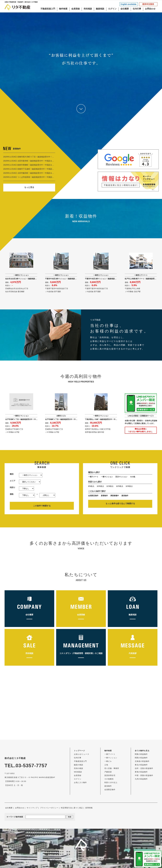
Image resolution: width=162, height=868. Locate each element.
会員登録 (76, 9)
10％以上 (100, 486)
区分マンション (121, 477)
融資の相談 (79, 765)
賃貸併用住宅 (110, 775)
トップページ (79, 751)
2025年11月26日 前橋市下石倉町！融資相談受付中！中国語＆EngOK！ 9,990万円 (37, 169)
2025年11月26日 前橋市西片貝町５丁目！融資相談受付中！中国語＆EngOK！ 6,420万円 (40, 157)
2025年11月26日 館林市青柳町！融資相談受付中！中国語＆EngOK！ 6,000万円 (36, 165)
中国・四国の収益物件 (144, 775)
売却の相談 (79, 768)
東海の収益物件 (141, 772)
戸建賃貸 (108, 772)
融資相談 (100, 9)
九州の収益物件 (141, 779)
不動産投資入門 (48, 9)
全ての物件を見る (142, 751)
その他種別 (109, 779)
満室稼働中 (115, 496)
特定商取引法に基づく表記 (72, 808)
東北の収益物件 (141, 765)
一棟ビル (108, 761)
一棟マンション (107, 477)
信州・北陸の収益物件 (144, 768)
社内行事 (137, 9)
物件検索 (63, 9)
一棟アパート (93, 477)
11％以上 (110, 486)
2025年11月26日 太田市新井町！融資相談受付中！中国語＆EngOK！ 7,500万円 (36, 161)
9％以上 (91, 486)
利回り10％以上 (111, 782)
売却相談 (88, 9)
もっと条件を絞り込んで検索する (120, 503)
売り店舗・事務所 (112, 768)
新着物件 (104, 496)
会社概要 (125, 9)
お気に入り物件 (80, 782)
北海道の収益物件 (142, 761)
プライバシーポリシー (49, 808)
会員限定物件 (93, 496)
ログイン (112, 9)
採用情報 (89, 808)
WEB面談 (78, 772)
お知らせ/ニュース (82, 754)
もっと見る (29, 187)
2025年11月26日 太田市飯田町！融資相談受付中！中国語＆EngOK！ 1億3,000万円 (37, 173)
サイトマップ (32, 808)
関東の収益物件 (141, 754)
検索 (70, 817)
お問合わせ (150, 9)
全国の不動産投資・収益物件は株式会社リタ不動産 (78, 859)
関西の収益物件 (141, 758)
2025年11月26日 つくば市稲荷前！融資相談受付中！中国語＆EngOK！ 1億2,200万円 (38, 177)
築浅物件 (125, 496)
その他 (133, 477)
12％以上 (119, 486)
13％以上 (129, 486)
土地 (106, 765)
